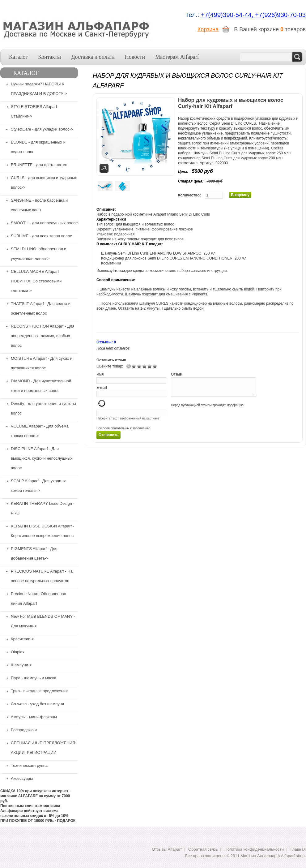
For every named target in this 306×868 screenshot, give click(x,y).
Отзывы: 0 (106, 342)
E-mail (102, 388)
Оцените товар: (110, 366)
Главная (298, 849)
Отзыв (176, 374)
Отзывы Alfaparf (167, 849)
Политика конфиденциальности (254, 849)
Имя (100, 374)
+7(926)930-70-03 (280, 15)
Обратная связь (203, 849)
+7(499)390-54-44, (228, 15)
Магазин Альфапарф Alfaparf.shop (272, 856)
